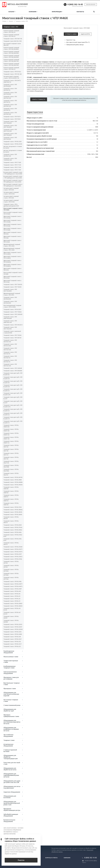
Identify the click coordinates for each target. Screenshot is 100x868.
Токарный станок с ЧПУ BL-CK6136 (11, 522)
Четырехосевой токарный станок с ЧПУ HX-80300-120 (11, 77)
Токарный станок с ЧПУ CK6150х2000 (10, 93)
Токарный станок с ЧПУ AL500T (12, 309)
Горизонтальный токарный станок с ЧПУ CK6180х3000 (11, 52)
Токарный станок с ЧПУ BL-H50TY (13, 549)
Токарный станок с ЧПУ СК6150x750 (10, 353)
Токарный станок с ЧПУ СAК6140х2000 (10, 318)
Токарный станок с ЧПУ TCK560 (12, 335)
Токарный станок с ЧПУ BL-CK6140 (11, 518)
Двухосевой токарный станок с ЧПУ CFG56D (12, 225)
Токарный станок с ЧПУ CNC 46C (13, 74)
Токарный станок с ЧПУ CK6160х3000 (10, 302)
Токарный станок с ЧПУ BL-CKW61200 (11, 426)
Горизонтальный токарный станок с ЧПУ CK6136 (11, 35)
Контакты (80, 12)
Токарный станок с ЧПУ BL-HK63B (13, 485)
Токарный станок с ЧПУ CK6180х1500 (10, 155)
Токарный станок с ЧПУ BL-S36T (13, 639)
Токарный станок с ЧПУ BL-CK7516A (11, 578)
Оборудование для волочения (10, 797)
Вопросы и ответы (51, 858)
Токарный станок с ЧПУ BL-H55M (13, 144)
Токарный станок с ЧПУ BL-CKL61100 (11, 462)
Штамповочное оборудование (8, 745)
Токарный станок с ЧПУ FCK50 (12, 119)
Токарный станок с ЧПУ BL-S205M (13, 629)
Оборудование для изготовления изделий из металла (12, 722)
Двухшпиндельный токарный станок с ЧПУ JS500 (12, 249)
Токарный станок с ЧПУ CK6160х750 (10, 89)
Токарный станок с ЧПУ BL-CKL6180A (11, 470)
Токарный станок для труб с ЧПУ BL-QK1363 (13, 374)
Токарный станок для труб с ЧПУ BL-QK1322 (13, 414)
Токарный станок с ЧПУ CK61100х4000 (10, 134)
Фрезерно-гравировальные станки (11, 716)
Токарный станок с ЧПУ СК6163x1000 (10, 345)
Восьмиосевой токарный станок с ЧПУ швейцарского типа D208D (13, 173)
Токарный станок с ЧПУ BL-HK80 (13, 480)
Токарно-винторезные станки (11, 661)
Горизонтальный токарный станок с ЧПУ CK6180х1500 (11, 60)
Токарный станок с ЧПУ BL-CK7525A (11, 570)
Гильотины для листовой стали (12, 763)
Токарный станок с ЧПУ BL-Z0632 (13, 557)
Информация (57, 12)
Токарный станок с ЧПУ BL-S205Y (13, 627)
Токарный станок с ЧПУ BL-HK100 (13, 477)
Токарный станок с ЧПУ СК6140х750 (10, 357)
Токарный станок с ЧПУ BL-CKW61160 (11, 434)
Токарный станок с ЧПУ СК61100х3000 (10, 328)
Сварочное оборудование (12, 792)
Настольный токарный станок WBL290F (12, 44)
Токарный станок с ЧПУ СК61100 (13, 39)
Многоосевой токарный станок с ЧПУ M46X (13, 209)
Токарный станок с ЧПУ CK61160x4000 (10, 290)
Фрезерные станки (10, 689)
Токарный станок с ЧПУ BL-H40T (13, 589)
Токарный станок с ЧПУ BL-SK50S (13, 512)
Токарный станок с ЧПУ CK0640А (13, 371)
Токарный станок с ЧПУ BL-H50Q (13, 559)
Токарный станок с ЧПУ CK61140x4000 (10, 126)
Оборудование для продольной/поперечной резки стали (12, 803)
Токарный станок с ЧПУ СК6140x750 (10, 361)
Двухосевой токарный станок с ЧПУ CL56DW (12, 253)
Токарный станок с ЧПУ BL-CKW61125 (11, 442)
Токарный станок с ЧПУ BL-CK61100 (11, 458)
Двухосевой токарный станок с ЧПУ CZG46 (12, 241)
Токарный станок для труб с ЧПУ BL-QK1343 (13, 382)
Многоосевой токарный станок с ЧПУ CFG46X (13, 213)
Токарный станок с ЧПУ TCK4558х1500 (10, 159)
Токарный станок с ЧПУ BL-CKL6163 (11, 474)
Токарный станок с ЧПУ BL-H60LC (13, 530)
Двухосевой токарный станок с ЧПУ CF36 (12, 269)
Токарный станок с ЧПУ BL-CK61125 (11, 454)
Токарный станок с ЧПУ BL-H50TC (13, 552)
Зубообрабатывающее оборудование (11, 815)
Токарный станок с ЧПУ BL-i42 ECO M (12, 613)
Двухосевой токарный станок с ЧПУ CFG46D (12, 229)
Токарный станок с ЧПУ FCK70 (12, 117)
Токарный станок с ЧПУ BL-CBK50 (13, 606)
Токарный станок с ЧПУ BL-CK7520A (11, 574)
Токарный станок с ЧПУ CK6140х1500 (10, 105)
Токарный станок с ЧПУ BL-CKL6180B (11, 466)
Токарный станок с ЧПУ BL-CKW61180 (11, 430)
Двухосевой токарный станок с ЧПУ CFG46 (12, 281)
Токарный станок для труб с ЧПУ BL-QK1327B (13, 394)
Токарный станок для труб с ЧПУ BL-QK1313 (13, 422)
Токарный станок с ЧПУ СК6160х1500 (10, 341)
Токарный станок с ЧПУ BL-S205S (13, 624)
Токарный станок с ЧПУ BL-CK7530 (11, 566)
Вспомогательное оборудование (9, 821)
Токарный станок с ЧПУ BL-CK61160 (11, 446)
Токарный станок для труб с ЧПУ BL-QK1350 (13, 378)
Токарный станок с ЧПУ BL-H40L (13, 582)
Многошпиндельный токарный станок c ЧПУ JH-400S (12, 306)
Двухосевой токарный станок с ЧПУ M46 (12, 237)
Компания (33, 12)
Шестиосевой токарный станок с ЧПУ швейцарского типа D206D (13, 181)
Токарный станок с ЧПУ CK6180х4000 (10, 85)
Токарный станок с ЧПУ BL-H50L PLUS (13, 540)
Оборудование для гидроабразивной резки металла (11, 775)
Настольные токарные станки (11, 700)
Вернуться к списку (8, 839)
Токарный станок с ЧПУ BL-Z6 (12, 599)
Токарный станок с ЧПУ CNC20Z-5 (13, 325)
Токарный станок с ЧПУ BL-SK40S (13, 515)
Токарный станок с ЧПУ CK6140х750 (10, 109)
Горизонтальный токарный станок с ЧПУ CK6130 (11, 68)
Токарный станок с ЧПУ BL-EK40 (13, 525)
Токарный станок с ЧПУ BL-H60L (13, 532)
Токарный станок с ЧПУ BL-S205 (12, 632)
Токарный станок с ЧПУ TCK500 (12, 287)
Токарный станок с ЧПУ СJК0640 (13, 368)
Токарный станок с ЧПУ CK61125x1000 (10, 130)
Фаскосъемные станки (11, 657)
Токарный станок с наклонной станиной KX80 (12, 332)
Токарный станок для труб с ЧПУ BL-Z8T (13, 398)
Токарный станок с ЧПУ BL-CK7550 (11, 562)
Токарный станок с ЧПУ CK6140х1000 (10, 113)
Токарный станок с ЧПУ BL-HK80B (13, 482)
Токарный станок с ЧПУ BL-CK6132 (11, 544)
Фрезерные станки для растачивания (11, 678)
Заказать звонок (91, 4)
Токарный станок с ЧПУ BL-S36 (12, 642)
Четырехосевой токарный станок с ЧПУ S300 (11, 189)
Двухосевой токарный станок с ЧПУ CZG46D (12, 221)
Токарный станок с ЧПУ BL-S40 (12, 637)
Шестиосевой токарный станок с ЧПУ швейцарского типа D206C (13, 185)
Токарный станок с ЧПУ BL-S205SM (11, 621)
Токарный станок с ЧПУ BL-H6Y (12, 591)
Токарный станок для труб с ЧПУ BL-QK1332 (13, 390)
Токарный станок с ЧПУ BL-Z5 (12, 601)
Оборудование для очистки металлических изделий (11, 694)
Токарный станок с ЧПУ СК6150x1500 (10, 349)
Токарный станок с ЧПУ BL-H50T (13, 554)
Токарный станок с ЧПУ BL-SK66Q (13, 510)
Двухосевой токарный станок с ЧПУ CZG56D (12, 217)
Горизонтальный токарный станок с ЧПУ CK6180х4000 (11, 48)
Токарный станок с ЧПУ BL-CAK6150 (11, 500)
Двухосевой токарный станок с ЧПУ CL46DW (12, 257)
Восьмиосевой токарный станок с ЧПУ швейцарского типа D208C (13, 177)
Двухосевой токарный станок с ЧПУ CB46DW (12, 265)
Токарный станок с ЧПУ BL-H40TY (13, 584)
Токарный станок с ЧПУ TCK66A (12, 312)
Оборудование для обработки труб (10, 710)
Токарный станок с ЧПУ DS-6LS (12, 72)
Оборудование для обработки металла (10, 769)
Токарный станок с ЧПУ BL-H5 (12, 596)
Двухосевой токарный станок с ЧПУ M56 (12, 233)
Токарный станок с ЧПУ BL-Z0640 (13, 547)
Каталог (12, 12)
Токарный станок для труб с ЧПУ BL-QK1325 (13, 410)
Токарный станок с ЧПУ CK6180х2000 (10, 298)
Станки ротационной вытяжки (10, 751)
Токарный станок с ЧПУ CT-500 (12, 167)
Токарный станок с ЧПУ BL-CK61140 (11, 450)
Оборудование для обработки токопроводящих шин (11, 757)
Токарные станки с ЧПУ (11, 27)
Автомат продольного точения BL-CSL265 (13, 147)
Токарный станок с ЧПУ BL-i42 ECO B (12, 609)
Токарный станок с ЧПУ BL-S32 (12, 646)
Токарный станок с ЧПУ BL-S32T (13, 644)
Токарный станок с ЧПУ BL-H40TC (13, 586)
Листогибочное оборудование (8, 735)
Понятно (21, 860)
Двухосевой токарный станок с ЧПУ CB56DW (12, 261)
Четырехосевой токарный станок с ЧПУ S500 (11, 197)
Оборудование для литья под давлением (12, 787)
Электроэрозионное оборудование (10, 673)
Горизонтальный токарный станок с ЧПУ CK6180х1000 (11, 64)
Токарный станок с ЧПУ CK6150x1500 (10, 97)
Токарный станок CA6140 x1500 (13, 41)
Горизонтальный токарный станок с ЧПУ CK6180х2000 (11, 56)
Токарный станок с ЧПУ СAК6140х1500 (10, 322)
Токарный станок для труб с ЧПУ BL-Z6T (13, 402)
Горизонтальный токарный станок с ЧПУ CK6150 (11, 31)
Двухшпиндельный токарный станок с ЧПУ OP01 (12, 294)
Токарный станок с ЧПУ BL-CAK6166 (11, 492)
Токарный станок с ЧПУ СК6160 (12, 338)
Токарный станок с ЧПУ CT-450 (12, 170)
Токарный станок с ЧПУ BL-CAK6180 (11, 488)
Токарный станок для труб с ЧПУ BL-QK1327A (13, 406)
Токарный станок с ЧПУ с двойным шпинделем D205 (11, 205)
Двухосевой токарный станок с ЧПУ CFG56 (12, 277)
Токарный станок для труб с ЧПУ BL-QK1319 (13, 418)
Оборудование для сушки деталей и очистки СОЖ (12, 782)
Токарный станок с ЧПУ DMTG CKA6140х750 (12, 81)
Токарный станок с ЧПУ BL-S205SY (11, 617)
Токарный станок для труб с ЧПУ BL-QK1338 (13, 386)
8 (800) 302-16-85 (75, 4)
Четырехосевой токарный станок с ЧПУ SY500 (11, 201)
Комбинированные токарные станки (10, 667)
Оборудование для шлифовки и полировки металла (11, 729)
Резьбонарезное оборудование (9, 652)
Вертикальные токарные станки (12, 684)
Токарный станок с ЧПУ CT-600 (12, 162)
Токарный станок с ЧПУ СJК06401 (13, 314)
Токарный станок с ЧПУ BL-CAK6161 (11, 496)
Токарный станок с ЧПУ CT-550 (12, 165)
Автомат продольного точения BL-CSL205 (13, 151)
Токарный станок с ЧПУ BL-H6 (12, 594)
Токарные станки (9, 740)
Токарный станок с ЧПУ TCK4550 (13, 285)
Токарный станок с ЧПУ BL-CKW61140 (11, 438)
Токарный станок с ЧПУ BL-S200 (12, 142)
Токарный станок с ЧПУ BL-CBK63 (13, 604)
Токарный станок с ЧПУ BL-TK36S (13, 527)
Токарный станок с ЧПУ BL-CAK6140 (11, 504)
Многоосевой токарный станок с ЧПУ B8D (13, 273)
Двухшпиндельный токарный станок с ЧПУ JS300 (12, 245)
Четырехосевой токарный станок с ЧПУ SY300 (11, 193)
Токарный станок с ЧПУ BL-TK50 (13, 507)
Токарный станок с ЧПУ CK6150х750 (10, 101)
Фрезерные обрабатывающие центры (12, 810)
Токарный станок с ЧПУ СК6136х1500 (10, 365)
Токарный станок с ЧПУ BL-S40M (13, 634)
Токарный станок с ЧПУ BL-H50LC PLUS (13, 536)
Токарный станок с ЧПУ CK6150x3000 (10, 138)
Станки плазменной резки (12, 705)
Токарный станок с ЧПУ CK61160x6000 (10, 122)
